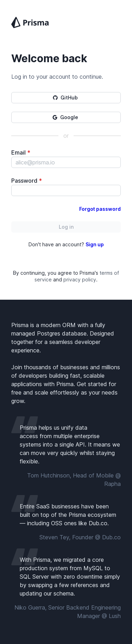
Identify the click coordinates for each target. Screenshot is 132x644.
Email (21, 152)
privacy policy (80, 279)
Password (27, 181)
